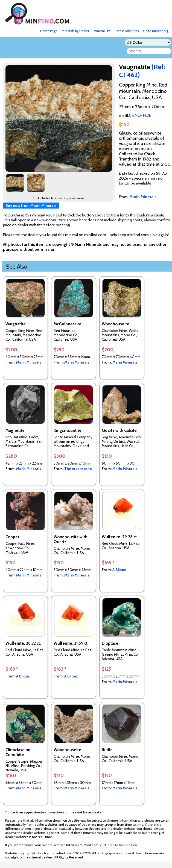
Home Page (49, 31)
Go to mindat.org (156, 31)
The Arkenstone (78, 469)
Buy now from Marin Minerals (31, 206)
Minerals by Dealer (75, 31)
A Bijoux (119, 570)
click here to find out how (119, 845)
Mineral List (102, 31)
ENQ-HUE (142, 115)
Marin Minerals (29, 362)
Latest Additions (127, 31)
